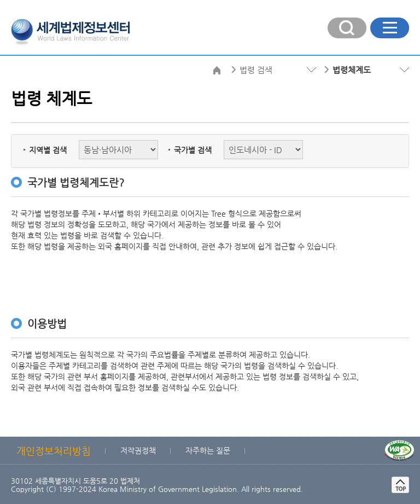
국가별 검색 (193, 150)
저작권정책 (138, 450)
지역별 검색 (48, 150)
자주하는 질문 (208, 450)
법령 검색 (256, 70)
